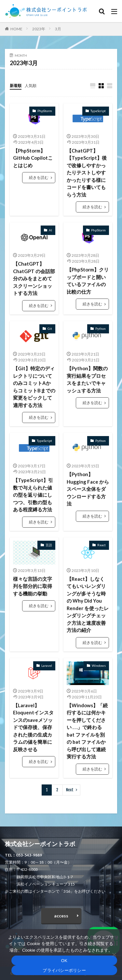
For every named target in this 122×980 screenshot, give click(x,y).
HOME (16, 29)
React (102, 545)
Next (70, 790)
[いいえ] (114, 955)
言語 (49, 545)
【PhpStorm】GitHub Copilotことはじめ (33, 158)
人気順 (31, 86)
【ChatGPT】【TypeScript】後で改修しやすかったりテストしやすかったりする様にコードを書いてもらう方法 (87, 173)
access (61, 916)
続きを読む (39, 177)
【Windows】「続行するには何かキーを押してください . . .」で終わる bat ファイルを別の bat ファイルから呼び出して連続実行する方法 (87, 731)
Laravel (47, 666)
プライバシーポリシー (64, 970)
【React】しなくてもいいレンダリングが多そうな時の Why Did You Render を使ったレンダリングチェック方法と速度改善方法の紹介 (88, 605)
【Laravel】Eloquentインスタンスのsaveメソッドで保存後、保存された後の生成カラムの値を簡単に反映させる (33, 727)
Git (50, 329)
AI (50, 230)
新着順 (16, 86)
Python (101, 329)
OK (64, 961)
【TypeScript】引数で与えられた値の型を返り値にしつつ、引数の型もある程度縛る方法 (33, 495)
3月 (58, 29)
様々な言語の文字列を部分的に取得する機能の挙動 (33, 586)
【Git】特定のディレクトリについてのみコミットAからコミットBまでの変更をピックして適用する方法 (34, 387)
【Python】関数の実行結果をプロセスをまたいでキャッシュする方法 (87, 379)
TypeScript (98, 111)
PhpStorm (45, 111)
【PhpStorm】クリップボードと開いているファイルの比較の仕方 (88, 281)
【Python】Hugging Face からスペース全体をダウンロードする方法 (88, 489)
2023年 (39, 29)
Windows (99, 666)
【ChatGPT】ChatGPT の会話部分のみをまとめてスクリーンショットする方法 (34, 278)
